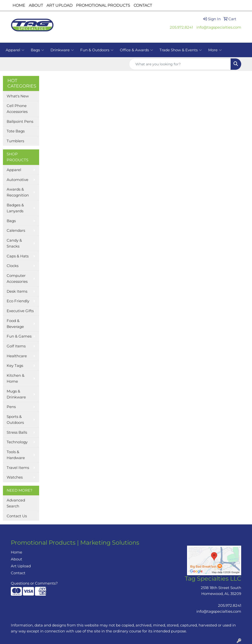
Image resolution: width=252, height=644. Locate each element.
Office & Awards (136, 50)
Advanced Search (16, 503)
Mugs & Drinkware (16, 394)
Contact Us (17, 516)
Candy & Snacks (14, 243)
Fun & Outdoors (97, 50)
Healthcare (17, 356)
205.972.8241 (181, 27)
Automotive (17, 180)
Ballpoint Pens (20, 122)
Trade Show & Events (181, 50)
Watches (15, 477)
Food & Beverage (15, 324)
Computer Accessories (17, 279)
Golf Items (16, 346)
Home (16, 552)
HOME (19, 5)
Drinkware (62, 50)
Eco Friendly (18, 301)
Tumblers (15, 141)
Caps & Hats (18, 256)
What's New (18, 96)
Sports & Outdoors (15, 420)
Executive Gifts (20, 311)
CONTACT (143, 5)
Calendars (16, 231)
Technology (17, 442)
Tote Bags (16, 131)
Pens (11, 407)
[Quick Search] (180, 64)
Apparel (15, 50)
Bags (37, 50)
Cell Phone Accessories (17, 109)
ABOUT (36, 5)
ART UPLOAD (60, 5)
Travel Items (18, 468)
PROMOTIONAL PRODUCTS (103, 5)
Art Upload (21, 566)
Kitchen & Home (16, 378)
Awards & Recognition (18, 192)
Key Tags (15, 366)
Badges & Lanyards (15, 208)
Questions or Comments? (34, 583)
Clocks (13, 266)
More (215, 50)
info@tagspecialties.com (219, 27)
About (16, 559)
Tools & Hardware (16, 455)
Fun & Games (19, 336)
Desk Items (17, 291)
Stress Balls (17, 432)
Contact (18, 573)
